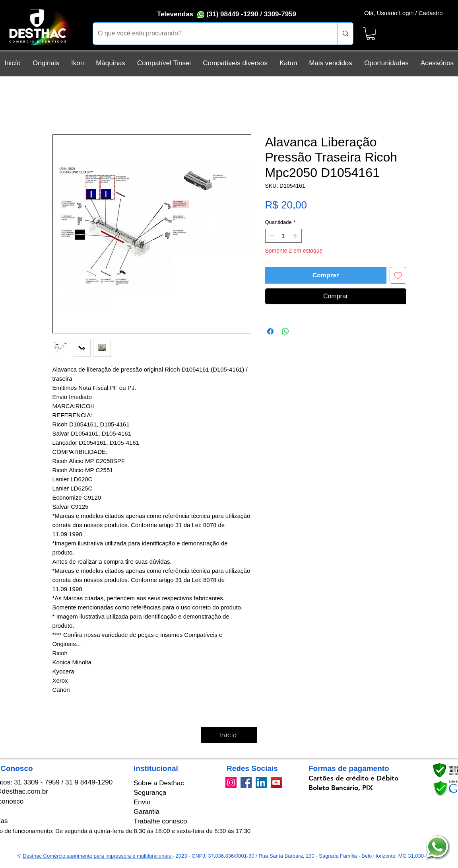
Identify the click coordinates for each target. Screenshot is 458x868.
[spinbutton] (283, 236)
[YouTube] (276, 782)
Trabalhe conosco (160, 821)
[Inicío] (229, 735)
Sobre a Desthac (159, 783)
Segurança (150, 793)
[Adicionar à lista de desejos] (398, 275)
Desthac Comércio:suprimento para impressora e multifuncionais (97, 856)
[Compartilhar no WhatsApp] (285, 331)
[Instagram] (231, 782)
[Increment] (296, 236)
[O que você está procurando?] (209, 34)
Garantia (147, 812)
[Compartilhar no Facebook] (270, 331)
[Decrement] (271, 236)
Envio (142, 802)
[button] (371, 34)
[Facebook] (246, 782)
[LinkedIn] (261, 782)
